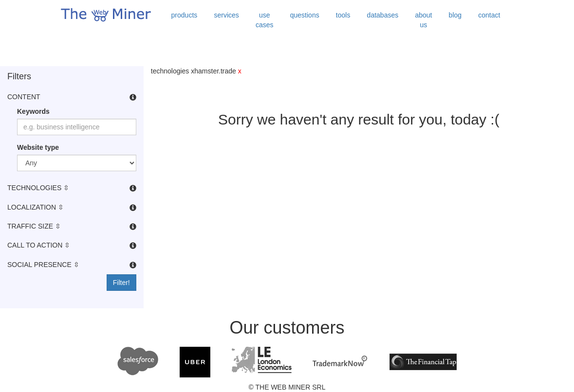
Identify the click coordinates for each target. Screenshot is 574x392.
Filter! (121, 283)
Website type (38, 147)
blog (455, 15)
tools (343, 15)
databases (383, 15)
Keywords (33, 111)
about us (423, 20)
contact (489, 15)
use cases (265, 20)
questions (305, 15)
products (185, 15)
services (226, 15)
